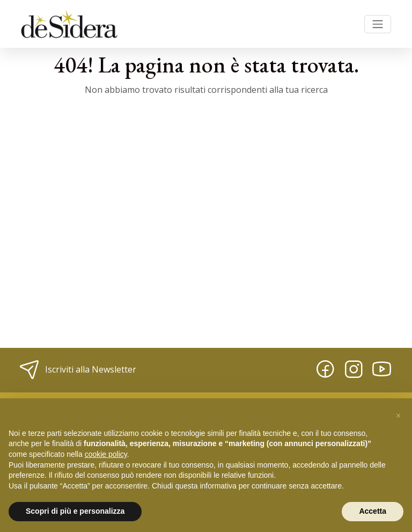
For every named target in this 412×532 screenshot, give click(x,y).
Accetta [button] (373, 511)
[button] (398, 416)
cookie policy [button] (106, 454)
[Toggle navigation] (378, 24)
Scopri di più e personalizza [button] (75, 511)
